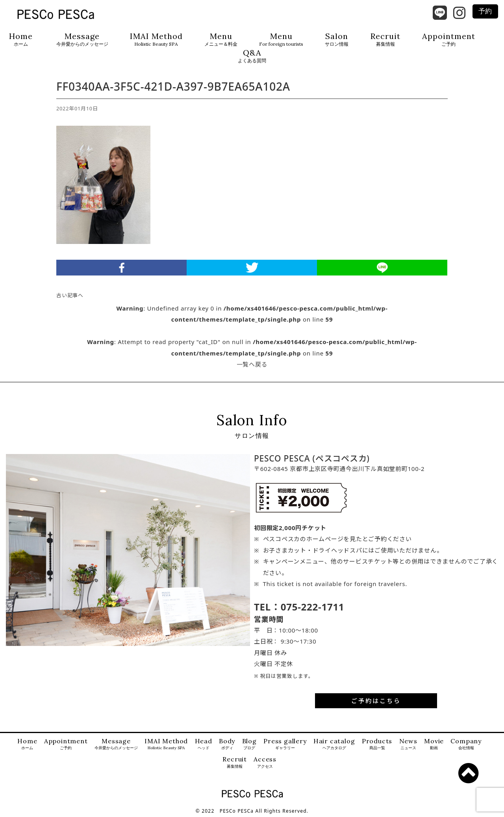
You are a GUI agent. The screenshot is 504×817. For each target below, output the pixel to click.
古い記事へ (70, 295)
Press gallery (285, 744)
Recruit (385, 40)
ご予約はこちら (376, 701)
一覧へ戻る (252, 364)
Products (377, 744)
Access (265, 762)
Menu (221, 40)
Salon (337, 40)
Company (466, 744)
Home (21, 40)
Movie (434, 744)
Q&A (252, 56)
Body (227, 744)
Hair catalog (334, 744)
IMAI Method (156, 40)
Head (204, 744)
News (408, 744)
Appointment (449, 40)
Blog (249, 744)
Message (82, 40)
